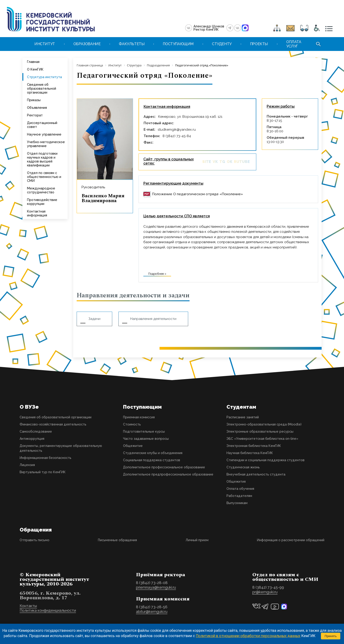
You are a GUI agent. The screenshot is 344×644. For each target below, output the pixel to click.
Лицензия (27, 465)
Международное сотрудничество (41, 190)
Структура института (44, 77)
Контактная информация (37, 213)
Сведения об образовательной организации (42, 88)
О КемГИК (35, 69)
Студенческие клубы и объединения (153, 453)
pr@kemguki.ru (265, 592)
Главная (33, 62)
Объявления (37, 108)
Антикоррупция (32, 439)
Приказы (34, 100)
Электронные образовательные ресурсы (260, 431)
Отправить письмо (35, 540)
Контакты (28, 606)
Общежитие (133, 446)
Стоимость (132, 424)
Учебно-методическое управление (46, 144)
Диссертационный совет (42, 125)
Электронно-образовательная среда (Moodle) (264, 424)
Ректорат (35, 115)
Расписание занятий (243, 417)
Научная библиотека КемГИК (250, 453)
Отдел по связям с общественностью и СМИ (44, 177)
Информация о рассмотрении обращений (291, 540)
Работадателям (239, 496)
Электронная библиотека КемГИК (254, 446)
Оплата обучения (240, 489)
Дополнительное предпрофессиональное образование (168, 474)
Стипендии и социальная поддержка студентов (266, 460)
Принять (331, 636)
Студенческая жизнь (243, 467)
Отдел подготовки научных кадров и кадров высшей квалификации (42, 159)
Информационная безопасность (45, 458)
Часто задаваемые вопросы (146, 439)
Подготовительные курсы (144, 431)
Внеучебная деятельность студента (256, 474)
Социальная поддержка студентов (152, 460)
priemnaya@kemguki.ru (156, 587)
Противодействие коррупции (42, 202)
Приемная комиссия (139, 417)
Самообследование (36, 431)
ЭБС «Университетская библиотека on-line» (262, 439)
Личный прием (197, 540)
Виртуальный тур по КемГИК (43, 472)
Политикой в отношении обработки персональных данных (248, 636)
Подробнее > (157, 274)
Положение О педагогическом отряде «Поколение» (197, 194)
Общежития (236, 482)
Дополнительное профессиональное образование (164, 467)
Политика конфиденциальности (48, 610)
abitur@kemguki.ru (152, 612)
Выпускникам (237, 503)
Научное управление (44, 134)
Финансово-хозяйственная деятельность (53, 424)
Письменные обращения (117, 540)
